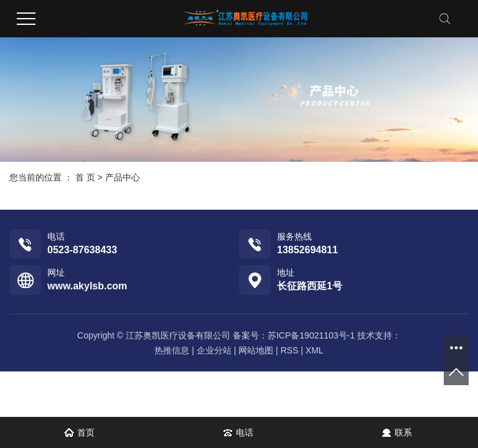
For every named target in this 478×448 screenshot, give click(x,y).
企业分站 (214, 350)
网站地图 (256, 350)
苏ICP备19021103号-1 (311, 335)
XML (315, 350)
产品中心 (123, 177)
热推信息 (172, 350)
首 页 (85, 177)
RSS (290, 350)
